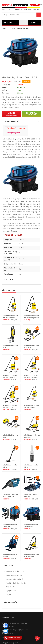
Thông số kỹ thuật (13, 133)
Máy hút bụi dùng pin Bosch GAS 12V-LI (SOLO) (11, 497)
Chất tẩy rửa (11, 587)
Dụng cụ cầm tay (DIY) (14, 579)
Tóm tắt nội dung (15, 128)
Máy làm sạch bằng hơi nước (17, 583)
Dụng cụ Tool (11, 591)
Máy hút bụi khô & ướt (14, 575)
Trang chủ (5, 28)
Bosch (20, 85)
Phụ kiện (9, 595)
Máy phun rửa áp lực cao (15, 571)
